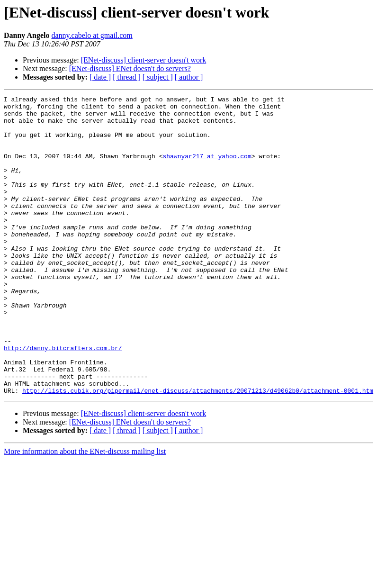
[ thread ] (127, 77)
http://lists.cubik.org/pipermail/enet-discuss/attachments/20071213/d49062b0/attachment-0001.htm (198, 450)
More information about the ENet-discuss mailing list (85, 511)
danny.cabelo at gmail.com (92, 35)
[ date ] (100, 77)
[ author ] (189, 77)
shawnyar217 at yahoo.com (207, 169)
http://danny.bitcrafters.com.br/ (63, 399)
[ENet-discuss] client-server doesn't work (144, 60)
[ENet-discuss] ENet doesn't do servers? (130, 68)
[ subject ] (158, 77)
